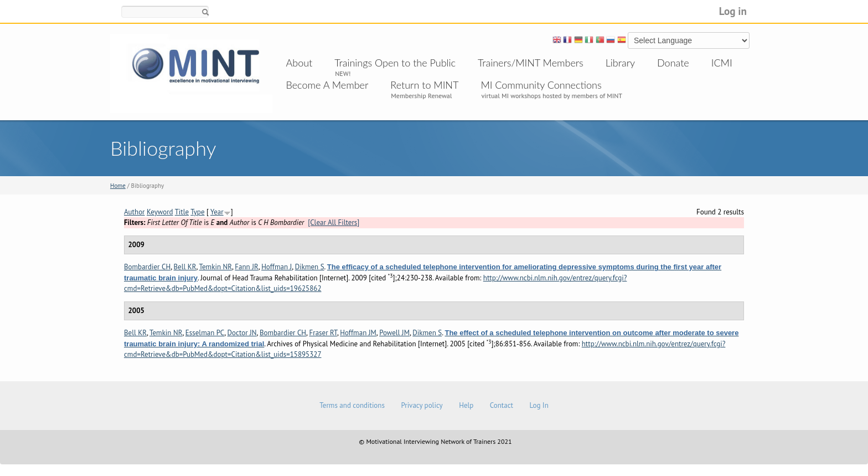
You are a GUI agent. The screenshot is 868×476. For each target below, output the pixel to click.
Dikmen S (310, 267)
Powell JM (394, 333)
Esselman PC (205, 333)
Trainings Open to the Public (395, 63)
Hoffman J (277, 267)
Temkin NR (215, 267)
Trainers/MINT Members (531, 63)
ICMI (722, 63)
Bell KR (185, 267)
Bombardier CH (147, 267)
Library (620, 63)
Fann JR (246, 267)
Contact (502, 405)
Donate (673, 63)
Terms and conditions (352, 405)
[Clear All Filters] (334, 222)
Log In (539, 405)
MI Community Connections (541, 85)
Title (182, 212)
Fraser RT (323, 333)
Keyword (160, 212)
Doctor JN (242, 333)
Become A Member (327, 85)
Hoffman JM (358, 333)
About (299, 63)
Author (135, 212)
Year (217, 212)
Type (197, 212)
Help (466, 405)
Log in (733, 11)
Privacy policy (422, 405)
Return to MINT (424, 85)
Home (118, 186)
